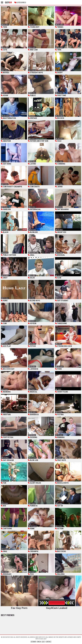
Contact (49, 642)
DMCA (39, 642)
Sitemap (33, 642)
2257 (43, 642)
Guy (8, 3)
